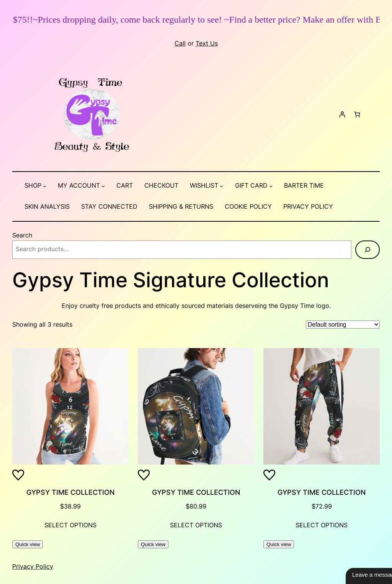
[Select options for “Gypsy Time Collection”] (70, 526)
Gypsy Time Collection (70, 492)
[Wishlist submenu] (221, 186)
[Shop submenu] (45, 186)
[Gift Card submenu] (271, 186)
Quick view (28, 544)
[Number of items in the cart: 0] (357, 115)
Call (180, 43)
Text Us (207, 43)
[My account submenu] (103, 186)
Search (22, 235)
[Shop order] (343, 325)
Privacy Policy (33, 567)
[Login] (342, 115)
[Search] (367, 250)
